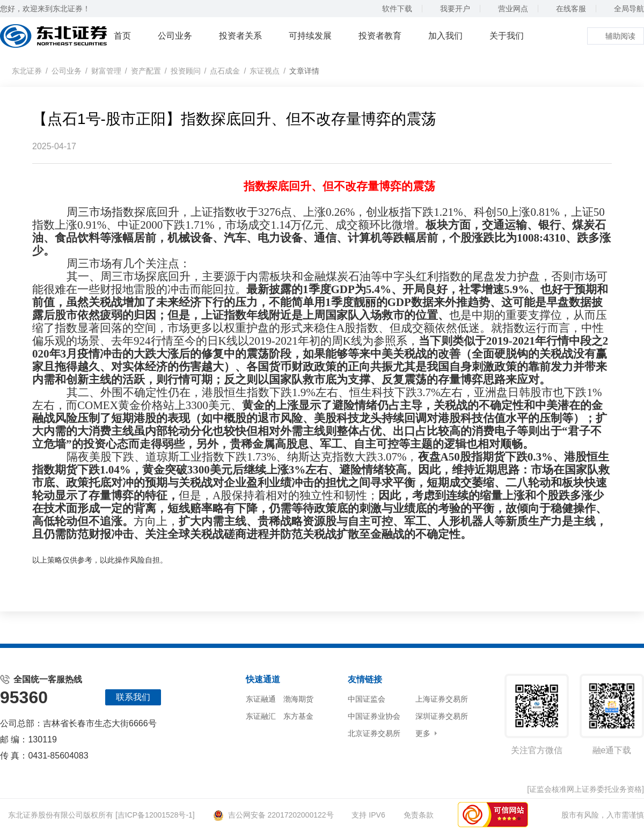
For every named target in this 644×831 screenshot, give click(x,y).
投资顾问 (186, 71)
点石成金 (225, 71)
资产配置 (146, 71)
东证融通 (261, 699)
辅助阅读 (616, 36)
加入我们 (445, 36)
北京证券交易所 (374, 733)
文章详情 (304, 71)
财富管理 (106, 71)
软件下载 (392, 9)
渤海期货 (298, 699)
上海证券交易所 (442, 699)
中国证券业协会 (374, 716)
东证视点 (265, 71)
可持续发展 (310, 36)
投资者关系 (240, 36)
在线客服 (566, 9)
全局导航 (624, 9)
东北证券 (27, 71)
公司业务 (175, 36)
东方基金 (298, 716)
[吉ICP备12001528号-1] (155, 815)
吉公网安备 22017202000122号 (273, 815)
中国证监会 (367, 699)
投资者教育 (380, 36)
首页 (122, 36)
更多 (423, 733)
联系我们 (133, 697)
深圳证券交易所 (442, 716)
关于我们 (507, 36)
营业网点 (508, 9)
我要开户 (450, 9)
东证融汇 (261, 716)
